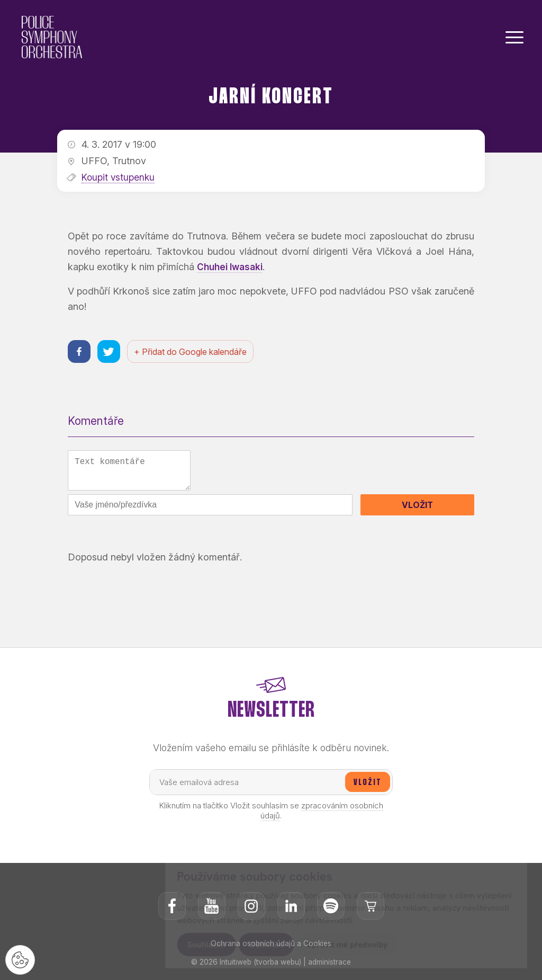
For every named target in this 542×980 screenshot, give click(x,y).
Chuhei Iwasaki (230, 267)
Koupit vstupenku (119, 177)
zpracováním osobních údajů (322, 815)
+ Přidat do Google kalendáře (193, 352)
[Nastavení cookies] (21, 959)
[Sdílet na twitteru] (110, 352)
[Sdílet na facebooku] (80, 352)
